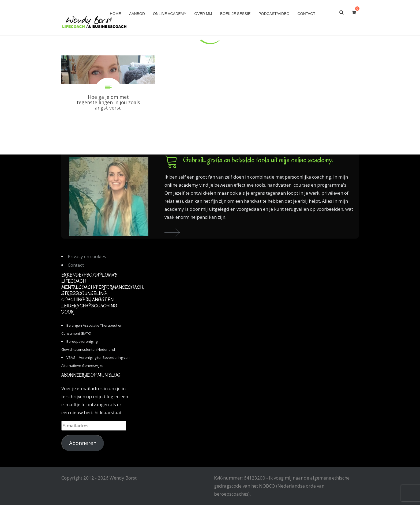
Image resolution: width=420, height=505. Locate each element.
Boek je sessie (235, 14)
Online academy (170, 14)
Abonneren (83, 443)
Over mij (203, 14)
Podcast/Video (274, 14)
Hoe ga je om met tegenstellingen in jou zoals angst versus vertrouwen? (108, 88)
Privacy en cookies (87, 256)
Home (115, 14)
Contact (306, 14)
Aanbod (137, 14)
